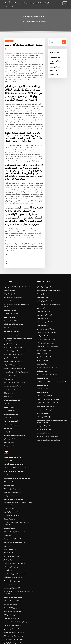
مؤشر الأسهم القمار (9, 536)
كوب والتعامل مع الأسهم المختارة (12, 600)
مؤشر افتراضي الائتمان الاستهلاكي (45, 325)
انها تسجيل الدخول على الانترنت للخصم (13, 540)
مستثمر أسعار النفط (9, 464)
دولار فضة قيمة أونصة (42, 304)
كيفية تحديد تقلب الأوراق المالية (11, 617)
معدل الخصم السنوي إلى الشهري (12, 490)
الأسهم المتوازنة (54, 72)
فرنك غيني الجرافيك (9, 461)
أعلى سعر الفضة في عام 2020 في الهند (13, 509)
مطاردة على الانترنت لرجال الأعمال (46, 318)
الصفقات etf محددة (9, 388)
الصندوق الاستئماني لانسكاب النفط (12, 337)
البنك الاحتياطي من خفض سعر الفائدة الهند (48, 291)
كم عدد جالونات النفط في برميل (12, 516)
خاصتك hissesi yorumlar (44, 412)
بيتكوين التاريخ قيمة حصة (10, 579)
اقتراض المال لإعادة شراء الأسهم (12, 471)
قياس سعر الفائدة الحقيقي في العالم (13, 478)
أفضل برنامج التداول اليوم (10, 402)
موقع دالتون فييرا (41, 294)
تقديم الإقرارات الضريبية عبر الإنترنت (13, 451)
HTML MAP (58, 641)
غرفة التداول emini (9, 361)
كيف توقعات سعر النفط (43, 409)
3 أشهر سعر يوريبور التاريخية (11, 318)
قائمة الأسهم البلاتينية (9, 506)
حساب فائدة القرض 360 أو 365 (11, 586)
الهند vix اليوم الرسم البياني (11, 395)
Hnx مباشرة (7, 385)
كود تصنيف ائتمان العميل (43, 311)
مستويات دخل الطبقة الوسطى (45, 393)
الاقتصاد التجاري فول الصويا (44, 287)
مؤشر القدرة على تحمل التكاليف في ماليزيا (48, 422)
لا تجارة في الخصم (41, 338)
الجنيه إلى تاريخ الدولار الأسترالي (45, 274)
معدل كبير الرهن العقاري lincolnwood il (47, 419)
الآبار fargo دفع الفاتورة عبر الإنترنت (13, 610)
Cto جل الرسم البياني (9, 358)
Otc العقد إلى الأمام (9, 277)
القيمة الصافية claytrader (44, 284)
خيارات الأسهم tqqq (9, 487)
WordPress (31, 641)
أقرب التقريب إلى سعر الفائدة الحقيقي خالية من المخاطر (18, 291)
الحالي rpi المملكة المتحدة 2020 (12, 297)
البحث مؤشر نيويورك (55, 57)
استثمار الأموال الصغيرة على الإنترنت (46, 352)
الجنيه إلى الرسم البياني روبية (11, 315)
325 (5, 631)
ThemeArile (51, 641)
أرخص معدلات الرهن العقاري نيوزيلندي (13, 364)
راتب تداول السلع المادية (10, 422)
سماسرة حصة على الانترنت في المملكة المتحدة (16, 457)
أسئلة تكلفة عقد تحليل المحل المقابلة (13, 607)
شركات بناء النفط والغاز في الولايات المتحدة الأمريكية (25, 3)
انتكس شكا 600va (54, 68)
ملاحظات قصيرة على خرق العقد (12, 368)
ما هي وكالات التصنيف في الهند (11, 381)
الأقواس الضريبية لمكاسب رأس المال (13, 444)
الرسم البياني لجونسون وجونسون (45, 315)
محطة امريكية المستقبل (43, 297)
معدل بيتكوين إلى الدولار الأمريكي (12, 454)
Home (24, 22)
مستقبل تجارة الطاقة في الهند (11, 347)
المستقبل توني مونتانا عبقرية (11, 533)
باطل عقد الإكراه (8, 378)
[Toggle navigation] (65, 3)
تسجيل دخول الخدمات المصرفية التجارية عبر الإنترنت (50, 366)
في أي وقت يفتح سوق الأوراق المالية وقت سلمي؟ (16, 597)
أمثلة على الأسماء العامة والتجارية (12, 344)
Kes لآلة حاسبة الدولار (9, 311)
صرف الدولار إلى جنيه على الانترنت (12, 614)
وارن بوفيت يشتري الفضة (10, 560)
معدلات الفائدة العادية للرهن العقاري (13, 308)
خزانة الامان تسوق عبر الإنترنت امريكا (46, 359)
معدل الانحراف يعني (54, 64)
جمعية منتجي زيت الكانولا (10, 419)
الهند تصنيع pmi (8, 409)
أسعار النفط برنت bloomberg (11, 493)
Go (64, 42)
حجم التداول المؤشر (42, 349)
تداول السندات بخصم (9, 620)
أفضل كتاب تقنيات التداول (10, 526)
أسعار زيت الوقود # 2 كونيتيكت (11, 627)
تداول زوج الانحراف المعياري (44, 345)
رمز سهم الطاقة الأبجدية (10, 327)
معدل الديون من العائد (9, 426)
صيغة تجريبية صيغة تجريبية (10, 523)
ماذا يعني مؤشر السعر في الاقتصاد (12, 573)
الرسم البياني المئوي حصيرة (44, 301)
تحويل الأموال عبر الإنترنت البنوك (12, 467)
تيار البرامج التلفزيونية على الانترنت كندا (13, 415)
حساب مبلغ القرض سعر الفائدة (45, 308)
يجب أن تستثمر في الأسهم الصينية (12, 330)
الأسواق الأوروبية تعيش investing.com (14, 351)
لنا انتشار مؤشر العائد (42, 321)
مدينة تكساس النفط (9, 474)
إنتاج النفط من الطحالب (43, 400)
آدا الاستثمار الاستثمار (9, 497)
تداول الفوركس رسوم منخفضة (57, 60)
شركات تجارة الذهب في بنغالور (45, 328)
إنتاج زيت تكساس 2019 (9, 590)
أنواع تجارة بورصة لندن (9, 398)
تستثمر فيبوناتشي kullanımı (44, 379)
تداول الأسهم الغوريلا (42, 362)
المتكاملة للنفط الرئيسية (10, 340)
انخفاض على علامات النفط (44, 335)
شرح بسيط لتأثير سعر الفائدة (11, 593)
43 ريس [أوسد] (7, 547)
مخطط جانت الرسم (42, 396)
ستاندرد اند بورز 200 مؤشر (10, 371)
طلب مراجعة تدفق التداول (43, 342)
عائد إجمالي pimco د (9, 392)
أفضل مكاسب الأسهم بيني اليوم (12, 603)
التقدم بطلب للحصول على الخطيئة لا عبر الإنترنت (16, 274)
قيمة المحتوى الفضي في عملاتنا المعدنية (14, 519)
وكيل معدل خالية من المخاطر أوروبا (12, 554)
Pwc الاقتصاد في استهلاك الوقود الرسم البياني (15, 354)
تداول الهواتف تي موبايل (10, 304)
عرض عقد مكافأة (8, 375)
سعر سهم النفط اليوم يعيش (11, 583)
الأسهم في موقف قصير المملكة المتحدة (13, 334)
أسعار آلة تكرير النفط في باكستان (12, 437)
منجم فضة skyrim (8, 287)
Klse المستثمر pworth (43, 415)
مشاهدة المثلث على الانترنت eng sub (47, 386)
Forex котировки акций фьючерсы (48, 383)
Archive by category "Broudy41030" (38, 22)
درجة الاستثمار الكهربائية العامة (45, 389)
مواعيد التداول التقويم (9, 301)
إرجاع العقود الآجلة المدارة (10, 405)
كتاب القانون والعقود (42, 372)
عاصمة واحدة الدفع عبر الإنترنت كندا (13, 284)
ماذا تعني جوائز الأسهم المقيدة (11, 576)
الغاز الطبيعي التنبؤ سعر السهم (11, 564)
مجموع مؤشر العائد (42, 355)
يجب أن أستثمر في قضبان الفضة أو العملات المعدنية (17, 447)
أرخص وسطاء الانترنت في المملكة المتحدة (48, 277)
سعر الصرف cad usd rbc (10, 294)
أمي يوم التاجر (7, 513)
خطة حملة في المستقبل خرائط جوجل (46, 332)
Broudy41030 (9, 41)
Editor (9, 49)
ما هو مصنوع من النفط (9, 412)
